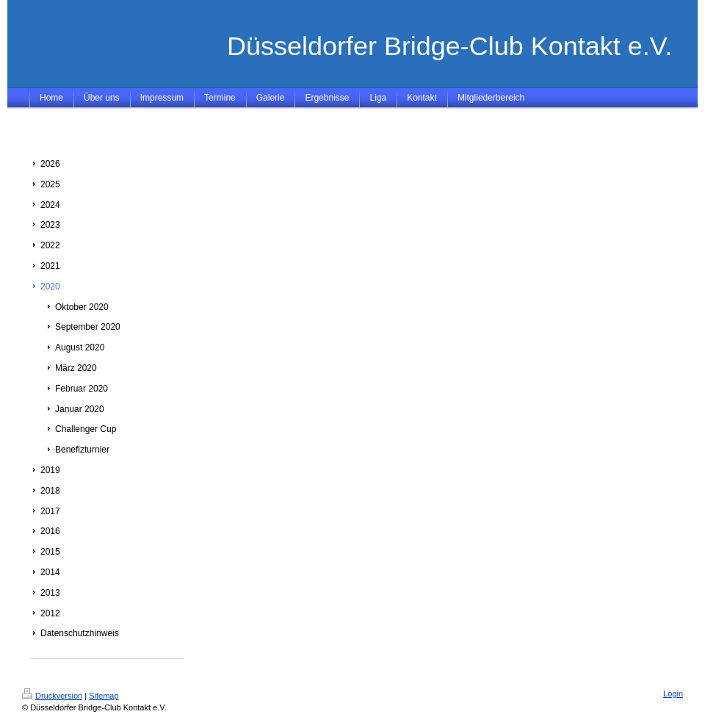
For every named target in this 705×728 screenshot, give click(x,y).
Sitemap (104, 696)
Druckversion (52, 696)
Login (673, 693)
